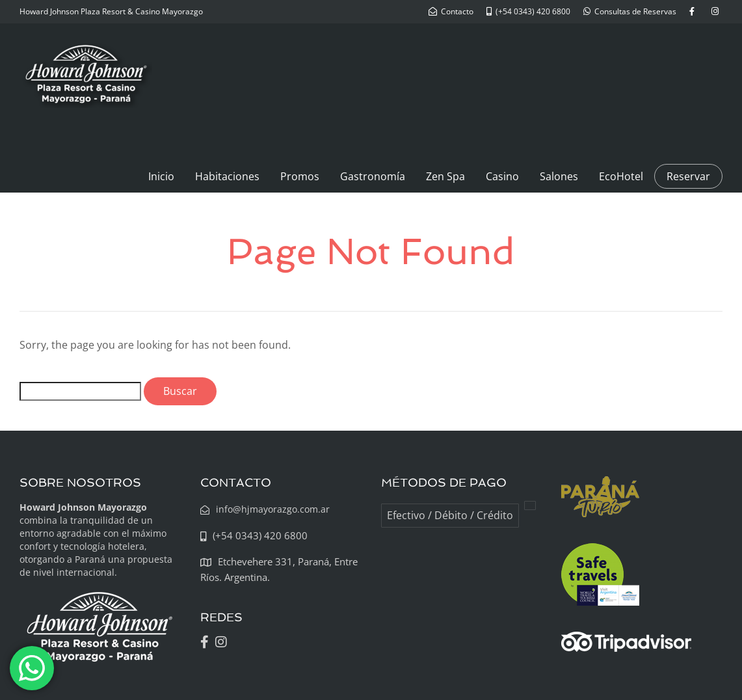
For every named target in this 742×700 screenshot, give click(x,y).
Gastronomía (373, 176)
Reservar (688, 176)
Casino (502, 176)
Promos (300, 176)
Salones (559, 176)
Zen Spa (445, 176)
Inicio (161, 176)
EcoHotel (621, 176)
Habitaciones (227, 176)
